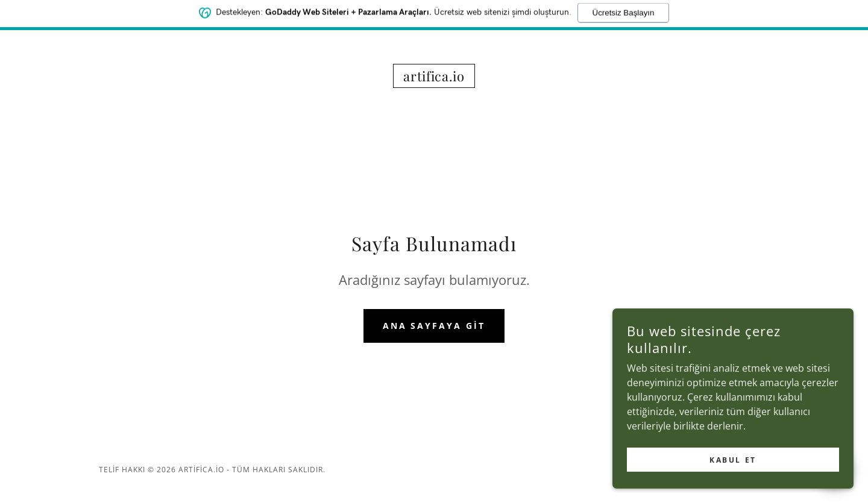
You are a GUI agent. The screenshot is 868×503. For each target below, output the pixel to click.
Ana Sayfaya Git (434, 326)
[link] (434, 78)
